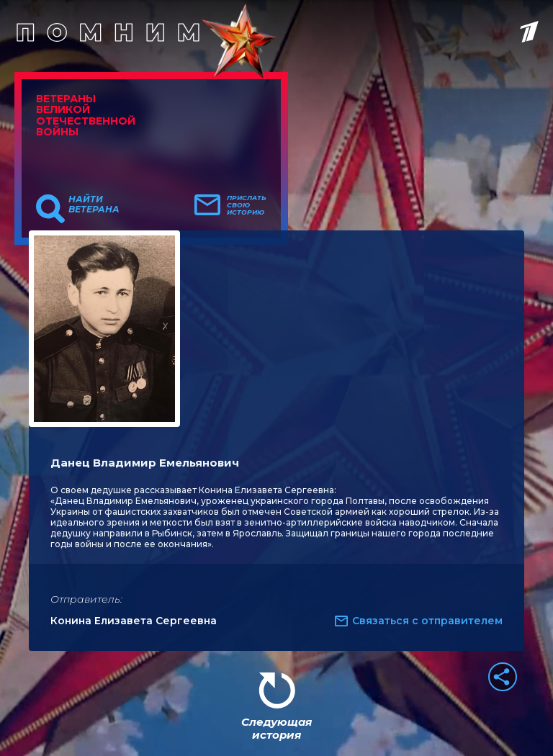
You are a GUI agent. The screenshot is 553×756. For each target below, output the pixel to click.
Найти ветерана (94, 204)
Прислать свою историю (247, 205)
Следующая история (276, 728)
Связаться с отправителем (427, 621)
